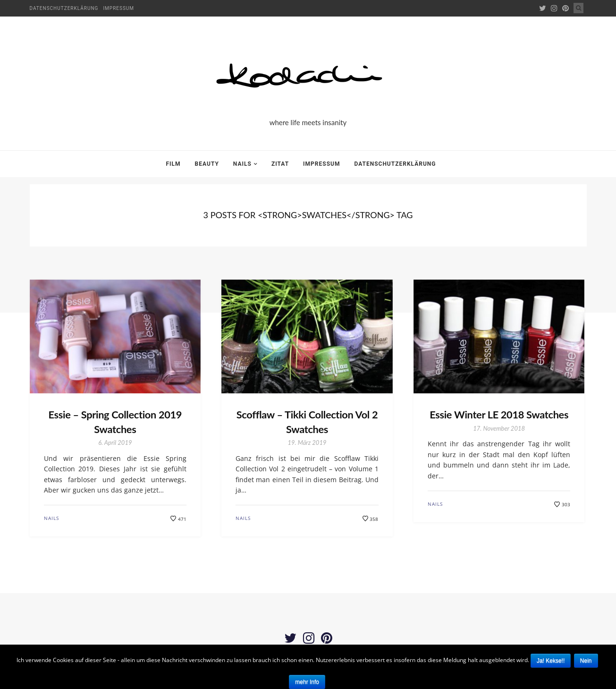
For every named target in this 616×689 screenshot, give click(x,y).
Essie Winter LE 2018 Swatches (499, 414)
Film (173, 164)
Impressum (118, 8)
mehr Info (307, 682)
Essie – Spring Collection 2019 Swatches (115, 422)
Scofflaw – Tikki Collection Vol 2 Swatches (307, 422)
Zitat (280, 164)
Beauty (207, 164)
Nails (242, 164)
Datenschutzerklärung (64, 8)
